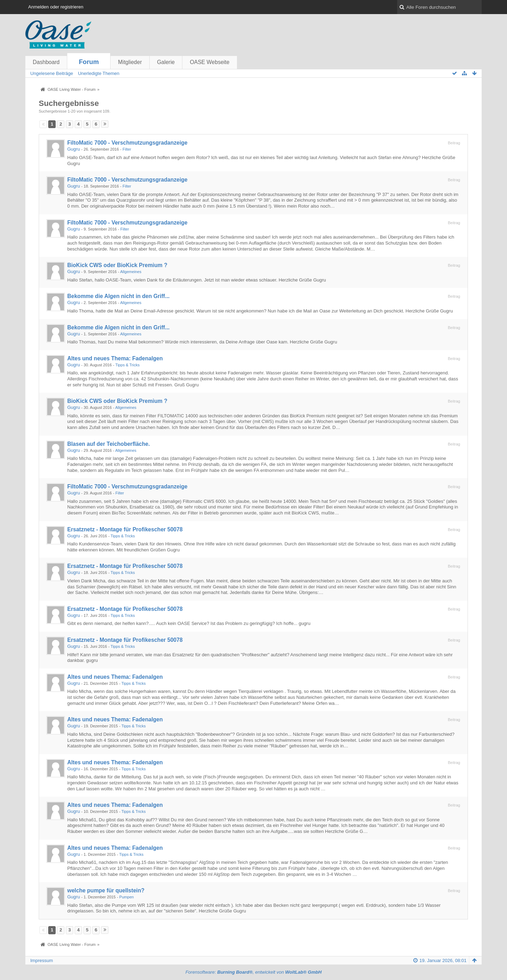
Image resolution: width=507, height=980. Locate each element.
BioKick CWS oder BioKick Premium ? (117, 265)
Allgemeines (131, 272)
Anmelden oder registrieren (56, 7)
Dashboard (46, 62)
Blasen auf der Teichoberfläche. (109, 444)
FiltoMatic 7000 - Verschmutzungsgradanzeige (127, 143)
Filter (127, 149)
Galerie (166, 62)
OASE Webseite (209, 62)
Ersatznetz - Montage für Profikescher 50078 (125, 529)
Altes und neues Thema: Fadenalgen (115, 358)
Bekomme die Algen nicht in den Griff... (118, 296)
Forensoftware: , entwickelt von (254, 972)
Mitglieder (130, 62)
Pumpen (127, 897)
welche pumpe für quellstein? (106, 890)
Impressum (42, 960)
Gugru (74, 149)
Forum (89, 62)
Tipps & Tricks (128, 365)
